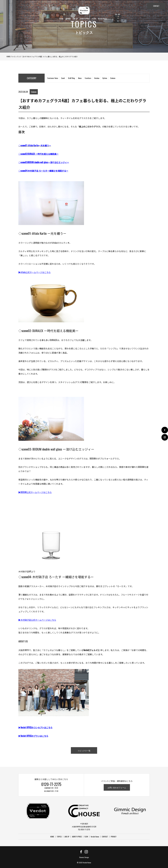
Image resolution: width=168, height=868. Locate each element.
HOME (61, 19)
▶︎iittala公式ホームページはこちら (35, 272)
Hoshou (97, 78)
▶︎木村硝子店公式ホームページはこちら (37, 620)
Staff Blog (71, 78)
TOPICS (68, 19)
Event (63, 78)
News (80, 78)
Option (105, 78)
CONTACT (156, 6)
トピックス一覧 (84, 751)
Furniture (88, 78)
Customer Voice (53, 78)
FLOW (94, 19)
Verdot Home (102, 19)
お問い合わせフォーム (117, 787)
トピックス (16, 56)
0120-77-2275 (51, 784)
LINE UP (75, 19)
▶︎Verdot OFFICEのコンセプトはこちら (35, 727)
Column (113, 78)
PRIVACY (114, 837)
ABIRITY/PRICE (85, 19)
